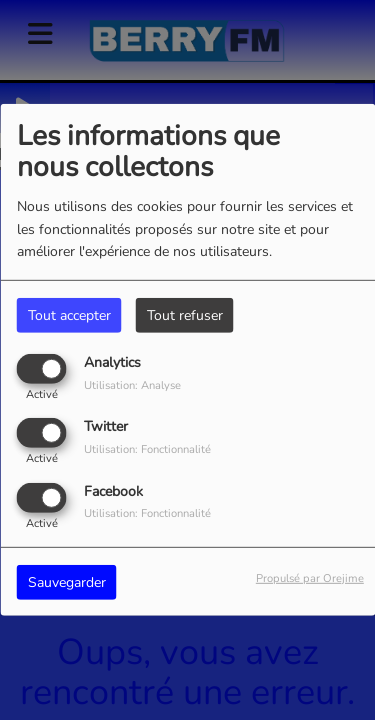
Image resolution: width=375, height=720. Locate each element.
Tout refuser (185, 315)
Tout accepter (69, 315)
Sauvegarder (67, 581)
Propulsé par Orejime (310, 577)
